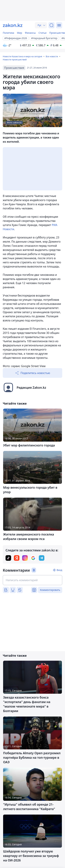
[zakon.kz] (13, 25)
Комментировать (50, 590)
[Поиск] (51, 25)
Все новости (52, 56)
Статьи (42, 33)
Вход (59, 570)
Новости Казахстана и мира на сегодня (22, 56)
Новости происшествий (15, 60)
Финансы (30, 33)
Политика (8, 33)
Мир (20, 33)
